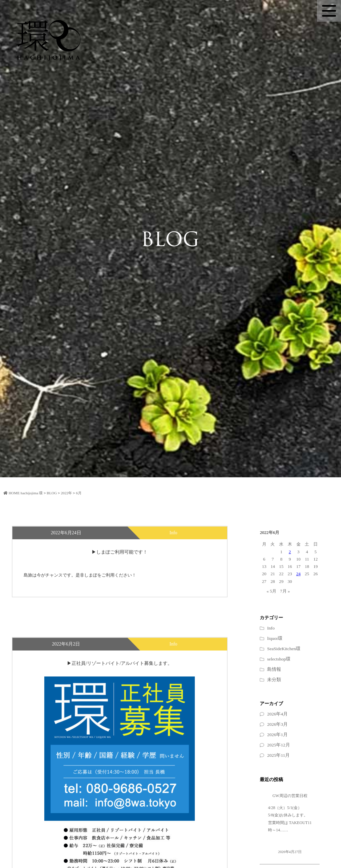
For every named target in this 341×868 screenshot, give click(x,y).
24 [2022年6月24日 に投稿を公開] (299, 574)
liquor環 (275, 638)
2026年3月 (277, 724)
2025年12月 (279, 745)
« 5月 (271, 591)
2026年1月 (277, 735)
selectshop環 (279, 659)
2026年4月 (277, 714)
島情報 (274, 669)
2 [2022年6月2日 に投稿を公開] (290, 552)
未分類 (274, 680)
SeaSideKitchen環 (284, 649)
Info (271, 628)
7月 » (285, 591)
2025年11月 (278, 755)
